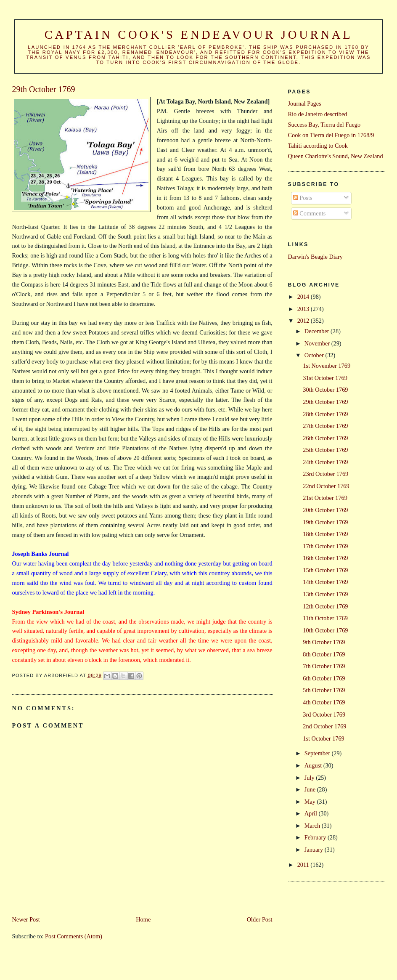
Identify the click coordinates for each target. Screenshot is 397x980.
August (314, 765)
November (318, 343)
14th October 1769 (325, 582)
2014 (304, 297)
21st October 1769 (325, 498)
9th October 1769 (324, 642)
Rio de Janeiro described (318, 114)
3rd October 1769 (324, 714)
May (311, 802)
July (310, 778)
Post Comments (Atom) (74, 936)
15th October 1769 (325, 570)
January (315, 850)
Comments (310, 213)
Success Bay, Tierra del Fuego (324, 125)
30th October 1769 (325, 390)
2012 (304, 321)
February (316, 837)
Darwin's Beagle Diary (315, 257)
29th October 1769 (325, 402)
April (312, 813)
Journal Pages (305, 104)
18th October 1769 (325, 534)
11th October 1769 (325, 618)
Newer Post (26, 919)
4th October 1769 (324, 702)
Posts (303, 198)
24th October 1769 (325, 462)
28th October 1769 (325, 414)
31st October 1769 (325, 378)
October (315, 355)
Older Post (260, 919)
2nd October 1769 (324, 726)
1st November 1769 (327, 366)
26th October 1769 (325, 438)
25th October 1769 (325, 450)
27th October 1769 (325, 426)
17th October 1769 (325, 546)
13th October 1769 (325, 594)
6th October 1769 (324, 678)
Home (143, 919)
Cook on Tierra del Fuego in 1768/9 (331, 135)
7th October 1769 (324, 666)
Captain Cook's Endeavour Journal (199, 35)
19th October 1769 (325, 522)
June (311, 789)
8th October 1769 (324, 654)
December (318, 331)
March (313, 826)
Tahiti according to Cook (318, 146)
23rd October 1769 (326, 474)
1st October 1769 (323, 738)
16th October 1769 (325, 558)
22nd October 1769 (326, 486)
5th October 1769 (324, 690)
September (318, 753)
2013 (304, 309)
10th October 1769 (325, 630)
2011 (304, 865)
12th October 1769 (325, 606)
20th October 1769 (325, 510)
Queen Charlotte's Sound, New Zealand (336, 156)
